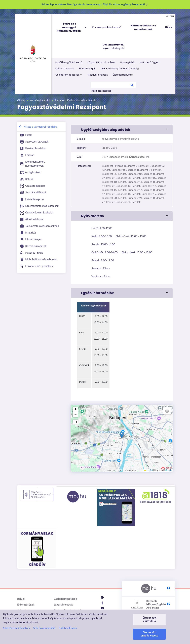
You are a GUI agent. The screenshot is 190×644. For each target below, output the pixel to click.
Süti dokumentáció (44, 628)
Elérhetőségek (87, 69)
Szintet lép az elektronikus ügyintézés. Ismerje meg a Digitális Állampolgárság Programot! (95, 5)
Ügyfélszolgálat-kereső (69, 62)
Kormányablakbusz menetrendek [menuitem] (143, 27)
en (172, 17)
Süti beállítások (68, 628)
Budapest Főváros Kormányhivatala (75, 101)
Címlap (21, 101)
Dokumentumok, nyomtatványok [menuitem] (113, 46)
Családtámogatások (69, 75)
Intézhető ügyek (149, 62)
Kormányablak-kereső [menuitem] (107, 27)
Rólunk (21, 599)
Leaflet (148, 470)
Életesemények (124, 75)
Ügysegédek (127, 62)
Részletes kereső (101, 91)
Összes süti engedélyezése (149, 634)
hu (168, 17)
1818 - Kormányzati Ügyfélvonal (121, 69)
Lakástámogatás (63, 605)
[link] (122, 130)
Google (169, 470)
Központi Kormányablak (101, 62)
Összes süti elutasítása (149, 619)
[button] (122, 435)
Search (132, 85)
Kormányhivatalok (33, 52)
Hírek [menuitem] (169, 27)
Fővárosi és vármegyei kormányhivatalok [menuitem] (72, 27)
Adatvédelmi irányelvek (16, 628)
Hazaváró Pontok (98, 75)
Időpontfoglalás (65, 69)
